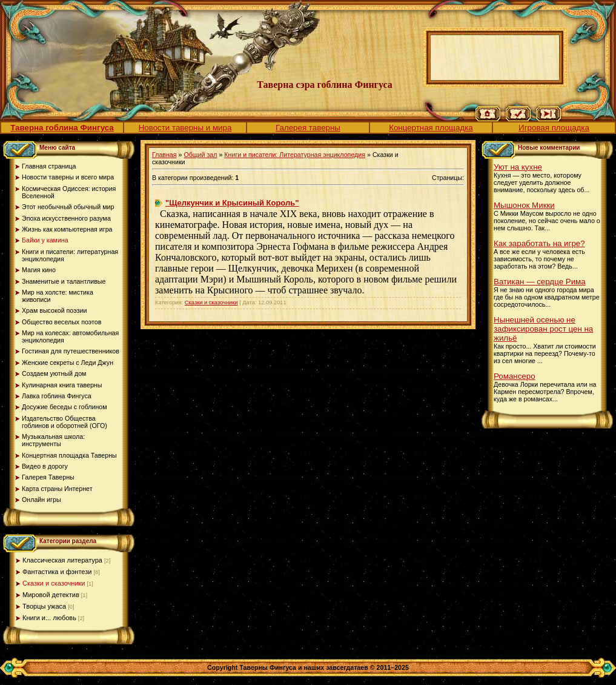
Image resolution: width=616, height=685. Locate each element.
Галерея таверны (308, 128)
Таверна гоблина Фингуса (62, 128)
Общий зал (200, 155)
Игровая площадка (554, 128)
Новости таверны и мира (185, 128)
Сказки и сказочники (54, 583)
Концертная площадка (431, 128)
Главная (164, 155)
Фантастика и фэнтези (57, 572)
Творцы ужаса (44, 606)
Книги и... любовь (49, 618)
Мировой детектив (51, 595)
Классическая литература (62, 560)
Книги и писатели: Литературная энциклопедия (295, 155)
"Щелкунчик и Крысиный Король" (232, 203)
